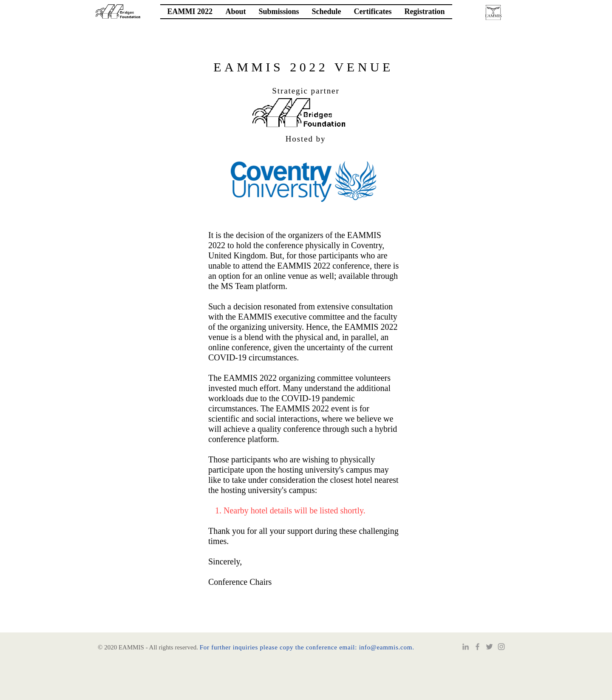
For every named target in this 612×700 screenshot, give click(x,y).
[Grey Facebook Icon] (477, 647)
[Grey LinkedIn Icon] (466, 647)
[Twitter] (489, 647)
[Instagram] (501, 647)
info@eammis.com (386, 647)
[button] (236, 12)
